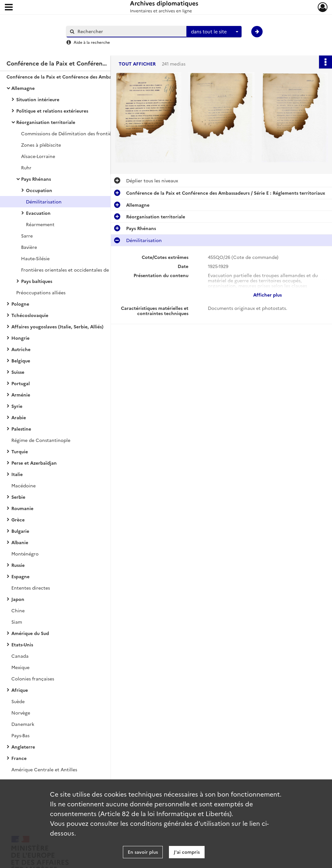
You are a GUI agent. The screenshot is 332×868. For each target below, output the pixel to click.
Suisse (18, 372)
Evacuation (38, 213)
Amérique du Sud (30, 633)
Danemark (23, 724)
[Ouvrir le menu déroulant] (9, 8)
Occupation (39, 190)
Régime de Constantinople (41, 440)
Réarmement (40, 224)
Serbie (18, 497)
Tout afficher (137, 64)
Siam (17, 622)
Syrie (17, 406)
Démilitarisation (44, 202)
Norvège (21, 713)
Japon (18, 599)
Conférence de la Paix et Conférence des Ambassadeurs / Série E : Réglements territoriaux (71, 77)
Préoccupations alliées (41, 292)
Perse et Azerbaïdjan (34, 463)
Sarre (27, 236)
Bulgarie (20, 531)
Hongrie (20, 338)
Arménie (21, 395)
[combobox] (214, 32)
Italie (17, 474)
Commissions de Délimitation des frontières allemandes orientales (86, 133)
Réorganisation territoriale (46, 122)
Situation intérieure (38, 99)
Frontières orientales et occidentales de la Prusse (75, 270)
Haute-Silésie (35, 258)
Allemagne (23, 88)
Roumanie (22, 508)
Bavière (29, 247)
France (19, 758)
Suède (18, 701)
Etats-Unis (22, 644)
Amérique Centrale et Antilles (44, 769)
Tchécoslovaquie (30, 315)
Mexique (20, 667)
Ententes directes (31, 588)
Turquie (20, 451)
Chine (18, 610)
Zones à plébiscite (41, 145)
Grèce (18, 520)
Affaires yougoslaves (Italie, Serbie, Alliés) (57, 326)
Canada (20, 656)
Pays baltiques (37, 281)
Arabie (19, 417)
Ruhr (26, 167)
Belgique (21, 361)
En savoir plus (143, 852)
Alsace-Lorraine (38, 156)
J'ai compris (187, 852)
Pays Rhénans (36, 179)
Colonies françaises (33, 679)
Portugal (21, 383)
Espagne (20, 576)
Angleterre (23, 747)
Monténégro (25, 554)
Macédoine (24, 485)
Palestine (21, 429)
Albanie (20, 542)
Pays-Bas (20, 735)
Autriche (21, 349)
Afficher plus (267, 295)
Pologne (20, 304)
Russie (18, 565)
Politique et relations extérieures (52, 111)
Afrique (20, 690)
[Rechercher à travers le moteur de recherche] (130, 31)
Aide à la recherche (92, 42)
